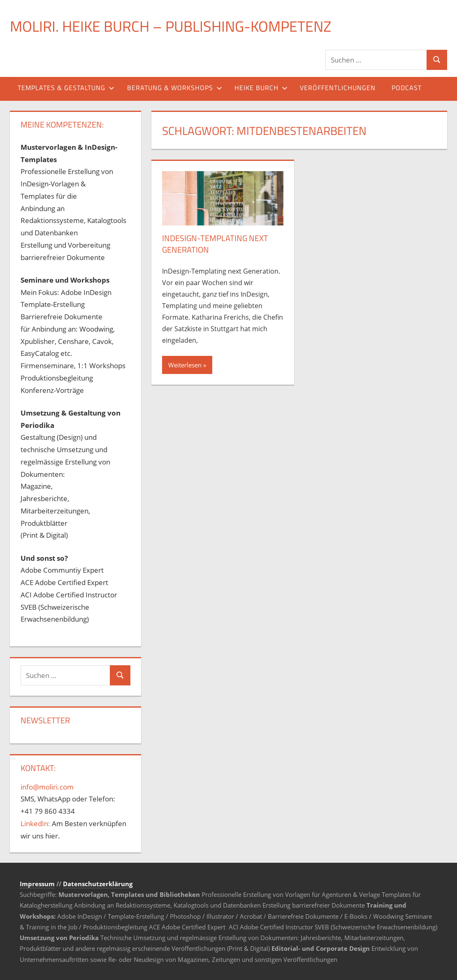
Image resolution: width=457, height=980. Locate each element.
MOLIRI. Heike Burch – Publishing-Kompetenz (171, 26)
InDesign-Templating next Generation (215, 244)
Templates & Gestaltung (66, 88)
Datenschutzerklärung (98, 884)
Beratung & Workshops (175, 88)
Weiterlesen (185, 365)
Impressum (37, 884)
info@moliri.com (47, 787)
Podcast (407, 88)
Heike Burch (261, 88)
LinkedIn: (35, 823)
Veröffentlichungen (338, 88)
